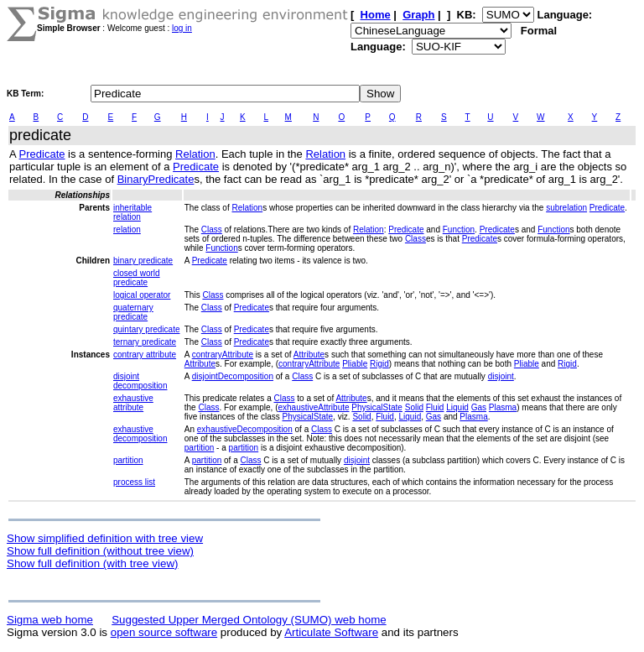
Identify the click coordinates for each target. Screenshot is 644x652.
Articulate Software (331, 632)
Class (212, 230)
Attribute (309, 355)
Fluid (435, 407)
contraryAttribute (223, 355)
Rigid (379, 364)
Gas (479, 407)
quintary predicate (147, 329)
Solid (414, 407)
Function (459, 230)
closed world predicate (137, 278)
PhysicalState (377, 407)
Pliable (355, 364)
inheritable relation (132, 212)
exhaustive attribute (133, 403)
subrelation (566, 208)
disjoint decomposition (140, 381)
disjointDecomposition (233, 376)
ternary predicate (145, 342)
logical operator (142, 295)
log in (182, 28)
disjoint (501, 376)
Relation (195, 154)
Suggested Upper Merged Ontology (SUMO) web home (249, 620)
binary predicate (143, 261)
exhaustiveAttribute (314, 407)
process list (134, 482)
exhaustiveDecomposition (245, 429)
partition (200, 448)
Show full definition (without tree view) (100, 551)
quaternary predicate (133, 312)
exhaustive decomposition (140, 434)
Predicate (42, 154)
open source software (164, 632)
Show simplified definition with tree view (105, 538)
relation (127, 230)
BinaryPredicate (156, 179)
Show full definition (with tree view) (92, 563)
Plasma (503, 407)
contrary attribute (145, 355)
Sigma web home (50, 620)
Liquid (457, 407)
